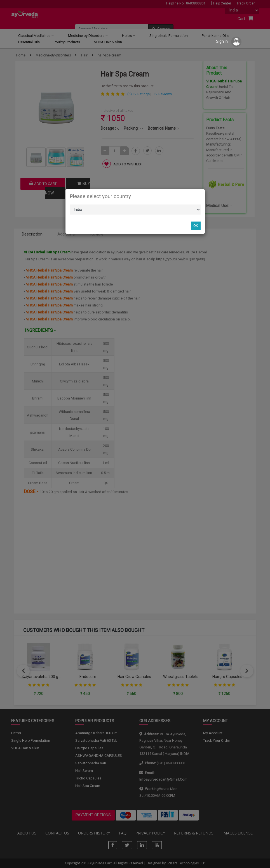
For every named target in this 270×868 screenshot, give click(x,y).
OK (196, 226)
